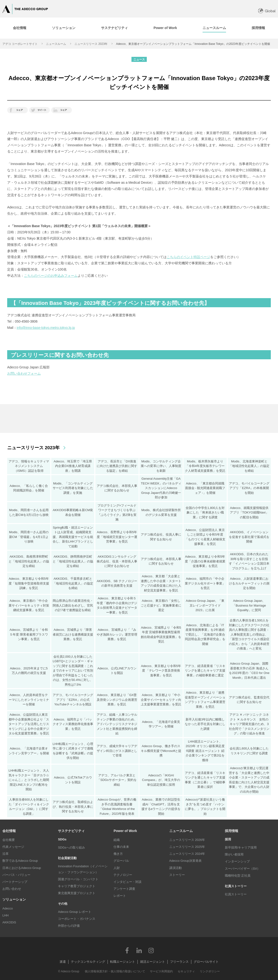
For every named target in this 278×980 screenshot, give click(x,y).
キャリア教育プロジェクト (77, 886)
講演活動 (176, 868)
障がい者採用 (234, 854)
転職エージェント (123, 962)
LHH (6, 915)
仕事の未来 (121, 847)
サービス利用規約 (161, 971)
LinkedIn (139, 950)
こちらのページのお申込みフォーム (51, 276)
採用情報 (232, 831)
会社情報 (9, 831)
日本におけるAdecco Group (22, 868)
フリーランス (179, 962)
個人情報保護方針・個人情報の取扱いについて (115, 971)
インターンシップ (237, 861)
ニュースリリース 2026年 (187, 840)
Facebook (127, 950)
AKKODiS (9, 922)
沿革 (6, 854)
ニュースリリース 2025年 (187, 847)
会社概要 (9, 840)
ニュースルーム (56, 44)
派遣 (63, 962)
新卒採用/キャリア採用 (241, 847)
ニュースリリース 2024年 (187, 854)
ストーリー (177, 875)
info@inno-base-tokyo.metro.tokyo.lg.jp (46, 328)
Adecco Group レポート (75, 912)
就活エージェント (153, 962)
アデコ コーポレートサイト (20, 44)
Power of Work (125, 831)
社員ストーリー (236, 894)
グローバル (121, 861)
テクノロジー (123, 875)
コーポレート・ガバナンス (77, 919)
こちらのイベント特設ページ (188, 257)
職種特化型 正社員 (238, 876)
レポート (120, 896)
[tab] (20, 28)
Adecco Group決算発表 (185, 861)
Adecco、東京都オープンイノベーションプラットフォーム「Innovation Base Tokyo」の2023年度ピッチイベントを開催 (193, 44)
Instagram (151, 950)
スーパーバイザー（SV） (242, 869)
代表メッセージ (13, 847)
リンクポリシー (210, 971)
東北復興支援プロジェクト (77, 893)
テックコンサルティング (88, 962)
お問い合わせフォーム (24, 373)
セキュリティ (186, 971)
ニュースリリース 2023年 (91, 44)
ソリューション (14, 899)
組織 (117, 840)
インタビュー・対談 (128, 882)
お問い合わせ (12, 889)
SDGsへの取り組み (71, 847)
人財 (117, 868)
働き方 (118, 854)
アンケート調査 (124, 889)
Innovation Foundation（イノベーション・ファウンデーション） (83, 869)
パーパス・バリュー (16, 875)
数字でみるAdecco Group (20, 861)
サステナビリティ (71, 831)
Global (270, 11)
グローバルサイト (206, 962)
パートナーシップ (15, 882)
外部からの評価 (69, 926)
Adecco (8, 908)
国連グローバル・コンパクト (78, 879)
